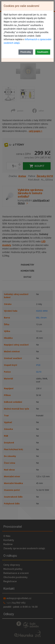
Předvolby (26, 52)
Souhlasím (43, 52)
